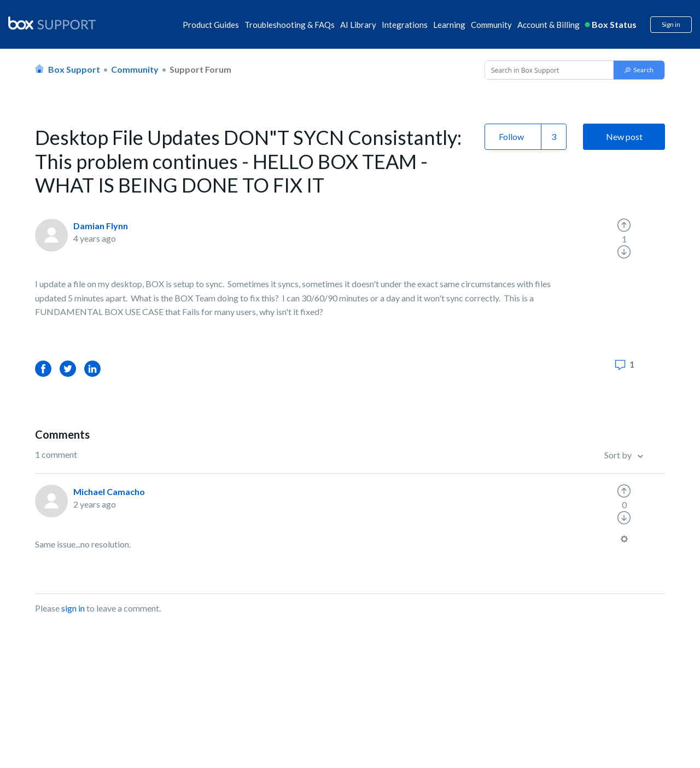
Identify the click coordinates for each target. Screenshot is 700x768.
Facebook (43, 368)
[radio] (624, 225)
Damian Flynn (101, 226)
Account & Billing (549, 25)
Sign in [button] (671, 24)
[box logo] (52, 23)
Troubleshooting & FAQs (290, 25)
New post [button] (624, 136)
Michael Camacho (109, 491)
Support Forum (200, 69)
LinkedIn (92, 368)
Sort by (619, 455)
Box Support (74, 69)
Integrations (405, 25)
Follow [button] (511, 136)
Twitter (68, 368)
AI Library (358, 25)
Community (491, 25)
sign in (73, 608)
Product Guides (211, 25)
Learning (449, 25)
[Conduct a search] (548, 70)
